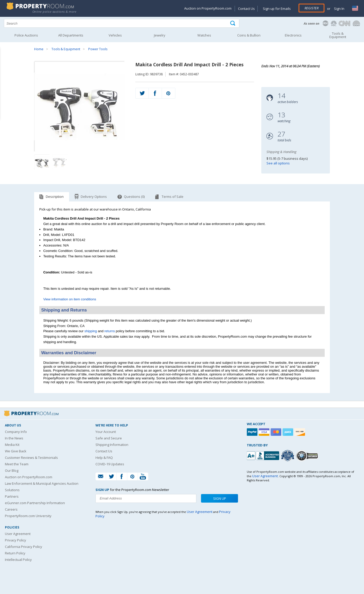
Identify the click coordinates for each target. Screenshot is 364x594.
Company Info (16, 432)
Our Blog (12, 470)
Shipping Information (112, 445)
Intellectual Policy (18, 560)
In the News (14, 438)
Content (5, 66)
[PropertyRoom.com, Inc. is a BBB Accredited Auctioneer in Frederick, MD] (264, 455)
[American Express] (288, 432)
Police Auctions (26, 35)
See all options (278, 163)
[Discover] (300, 432)
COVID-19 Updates (110, 464)
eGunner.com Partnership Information (35, 503)
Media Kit (12, 445)
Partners (12, 496)
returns (110, 331)
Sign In (339, 9)
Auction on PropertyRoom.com (208, 8)
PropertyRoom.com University (28, 516)
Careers (11, 509)
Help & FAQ (104, 458)
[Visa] (265, 432)
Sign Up (220, 498)
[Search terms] (122, 23)
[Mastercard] (277, 432)
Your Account (106, 432)
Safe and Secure (109, 438)
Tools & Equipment (66, 49)
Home (39, 49)
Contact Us (246, 9)
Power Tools (98, 49)
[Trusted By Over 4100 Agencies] (288, 456)
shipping (91, 331)
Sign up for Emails (277, 9)
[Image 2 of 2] (60, 162)
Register (311, 8)
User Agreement (18, 534)
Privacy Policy (16, 540)
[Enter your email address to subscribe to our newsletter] (146, 498)
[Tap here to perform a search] (233, 23)
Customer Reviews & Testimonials (31, 458)
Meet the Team (17, 464)
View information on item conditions (70, 299)
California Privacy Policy (24, 547)
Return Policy (15, 553)
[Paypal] (253, 432)
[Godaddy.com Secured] (308, 456)
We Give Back (16, 451)
